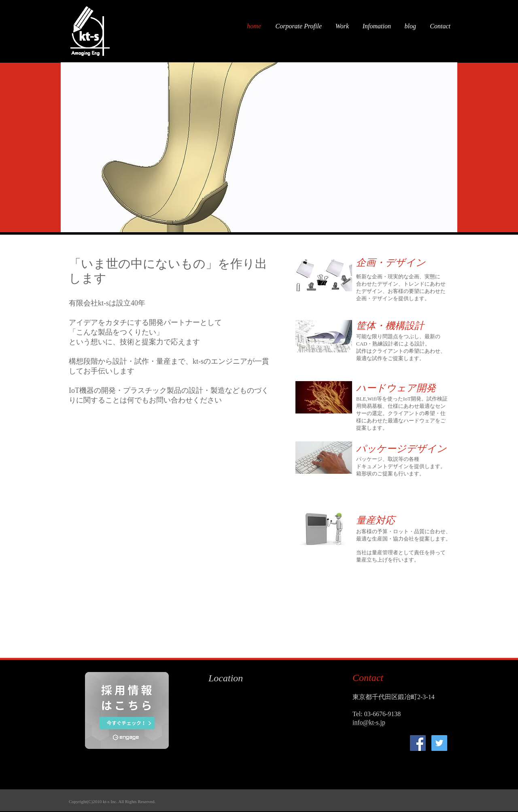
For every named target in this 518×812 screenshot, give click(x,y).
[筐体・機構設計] (395, 326)
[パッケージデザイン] (401, 449)
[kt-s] (418, 743)
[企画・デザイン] (395, 263)
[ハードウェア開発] (396, 388)
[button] (259, 147)
